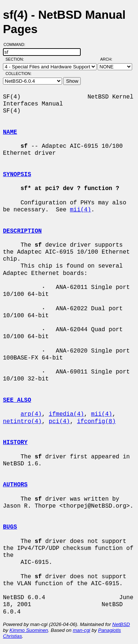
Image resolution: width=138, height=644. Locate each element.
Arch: (110, 59)
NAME (10, 132)
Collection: (19, 74)
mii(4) (80, 210)
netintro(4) (22, 422)
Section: (16, 59)
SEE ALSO (17, 400)
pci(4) (59, 422)
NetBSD (121, 624)
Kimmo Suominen (29, 630)
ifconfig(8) (97, 422)
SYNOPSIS (17, 175)
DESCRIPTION (22, 231)
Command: (17, 44)
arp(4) (31, 414)
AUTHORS (15, 485)
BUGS (10, 527)
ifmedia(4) (66, 414)
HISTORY (15, 443)
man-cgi (81, 630)
